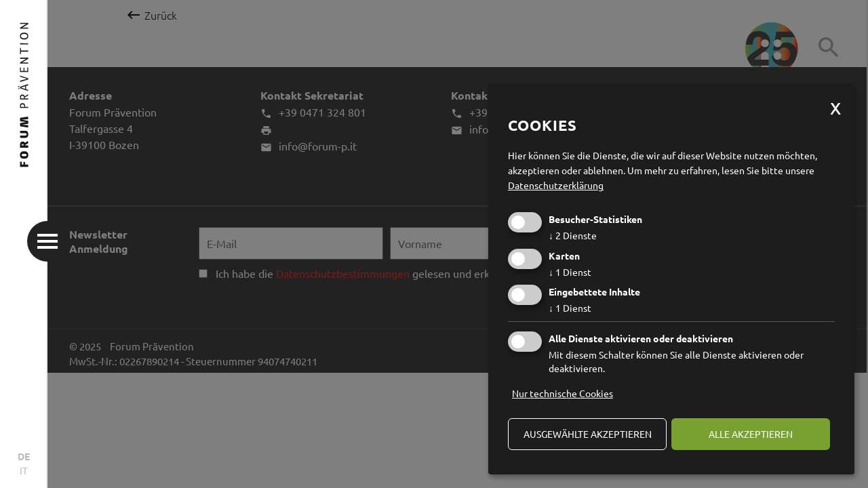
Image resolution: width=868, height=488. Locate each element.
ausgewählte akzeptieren (588, 434)
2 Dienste (573, 235)
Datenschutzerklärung (556, 185)
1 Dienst (570, 272)
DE (24, 456)
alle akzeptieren (751, 434)
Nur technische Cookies (563, 393)
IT (24, 470)
